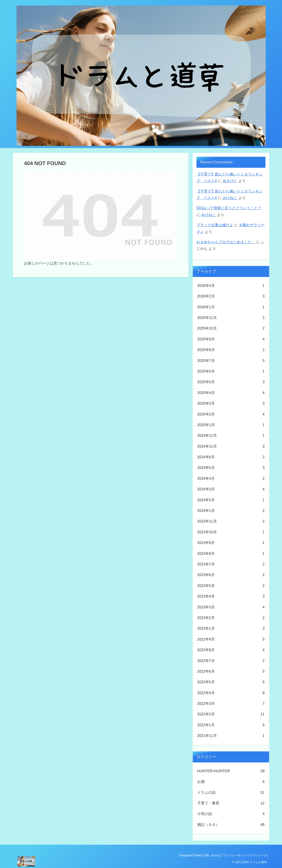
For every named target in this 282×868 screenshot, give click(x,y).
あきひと (230, 181)
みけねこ (230, 198)
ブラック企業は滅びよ (215, 225)
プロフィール (257, 855)
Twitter (185, 855)
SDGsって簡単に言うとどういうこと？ (229, 208)
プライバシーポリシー (230, 855)
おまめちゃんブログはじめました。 (226, 242)
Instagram (171, 855)
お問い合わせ (203, 855)
